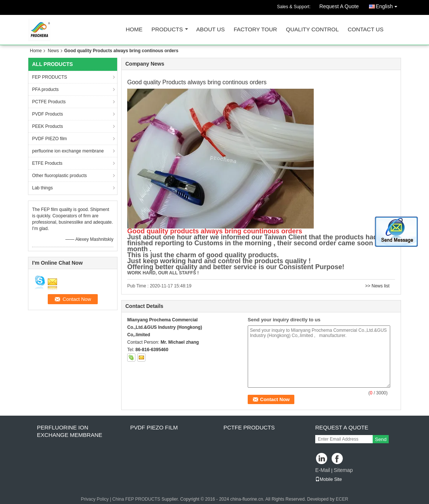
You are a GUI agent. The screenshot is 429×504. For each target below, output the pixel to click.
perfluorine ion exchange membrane (68, 151)
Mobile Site (328, 479)
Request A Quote (339, 6)
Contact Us (366, 30)
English (388, 5)
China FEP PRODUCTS (136, 499)
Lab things (42, 188)
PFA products (45, 89)
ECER (342, 499)
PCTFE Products (49, 102)
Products (167, 30)
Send (381, 439)
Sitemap (343, 470)
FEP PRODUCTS (50, 77)
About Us (210, 30)
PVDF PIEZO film (49, 139)
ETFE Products (47, 163)
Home (134, 30)
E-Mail (323, 470)
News (53, 51)
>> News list (377, 286)
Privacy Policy (95, 499)
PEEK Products (48, 126)
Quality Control (312, 30)
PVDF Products (48, 114)
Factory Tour (255, 30)
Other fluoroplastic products (60, 176)
